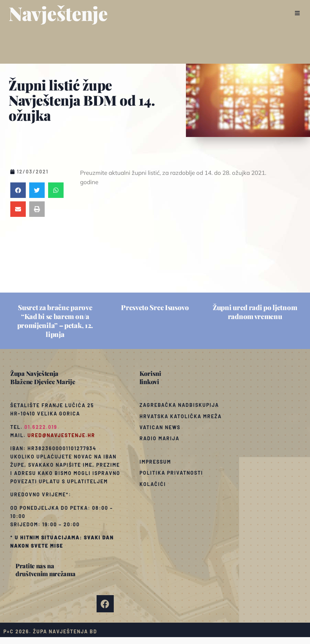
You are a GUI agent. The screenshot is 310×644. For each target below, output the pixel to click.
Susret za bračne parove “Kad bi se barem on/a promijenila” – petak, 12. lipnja (55, 321)
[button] (297, 13)
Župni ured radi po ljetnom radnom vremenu (255, 312)
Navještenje (58, 13)
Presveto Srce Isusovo (155, 307)
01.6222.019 (41, 427)
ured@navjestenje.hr (61, 435)
